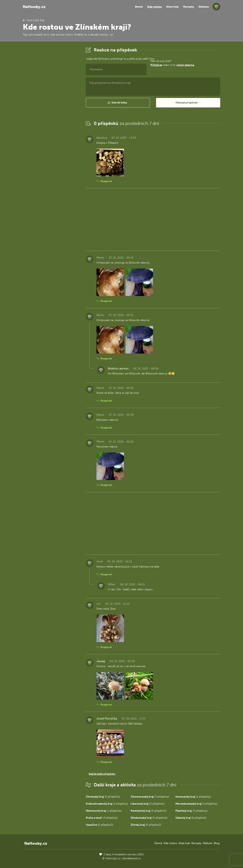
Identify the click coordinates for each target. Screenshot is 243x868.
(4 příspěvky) (102, 818)
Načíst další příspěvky (102, 774)
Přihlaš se (156, 65)
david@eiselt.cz (132, 858)
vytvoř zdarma (185, 65)
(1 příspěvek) (104, 811)
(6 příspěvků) (191, 818)
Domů (139, 7)
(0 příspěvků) (103, 797)
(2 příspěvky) (193, 797)
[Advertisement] (51, 103)
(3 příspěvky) (150, 797)
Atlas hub (172, 7)
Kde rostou (155, 7)
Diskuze (204, 7)
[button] (118, 103)
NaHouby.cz (34, 7)
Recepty (189, 7)
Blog (217, 843)
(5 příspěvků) (149, 818)
